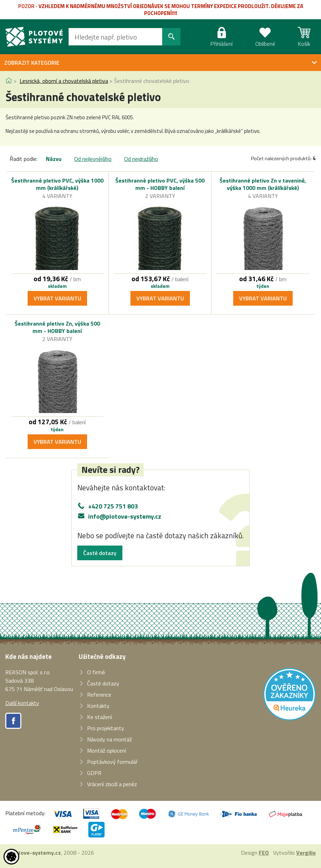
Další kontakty (22, 703)
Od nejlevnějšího (93, 159)
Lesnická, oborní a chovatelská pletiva (64, 81)
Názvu (54, 159)
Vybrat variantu (57, 298)
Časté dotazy (100, 553)
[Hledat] (115, 37)
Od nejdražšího (141, 159)
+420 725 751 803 (113, 506)
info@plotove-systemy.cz (125, 516)
